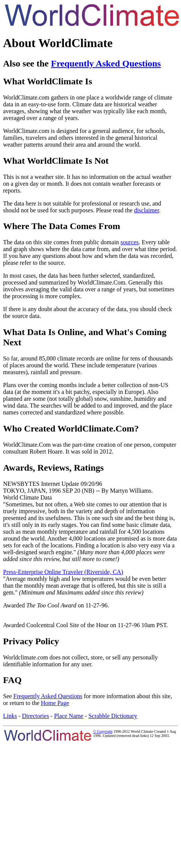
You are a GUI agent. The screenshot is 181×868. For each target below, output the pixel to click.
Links (10, 716)
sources (130, 242)
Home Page (55, 703)
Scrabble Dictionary (113, 716)
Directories (36, 716)
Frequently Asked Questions (106, 63)
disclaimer (146, 210)
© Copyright (103, 731)
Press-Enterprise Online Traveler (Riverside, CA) (63, 572)
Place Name (69, 716)
